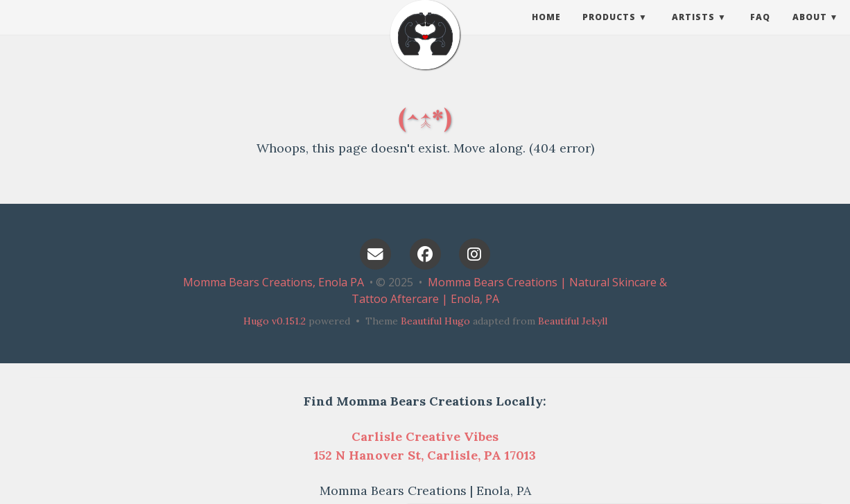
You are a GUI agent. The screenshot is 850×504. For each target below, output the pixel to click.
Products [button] (609, 31)
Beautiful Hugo (435, 321)
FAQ (760, 31)
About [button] (810, 31)
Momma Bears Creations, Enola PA (274, 282)
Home (546, 31)
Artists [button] (693, 31)
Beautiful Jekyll (573, 321)
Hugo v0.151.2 (275, 321)
